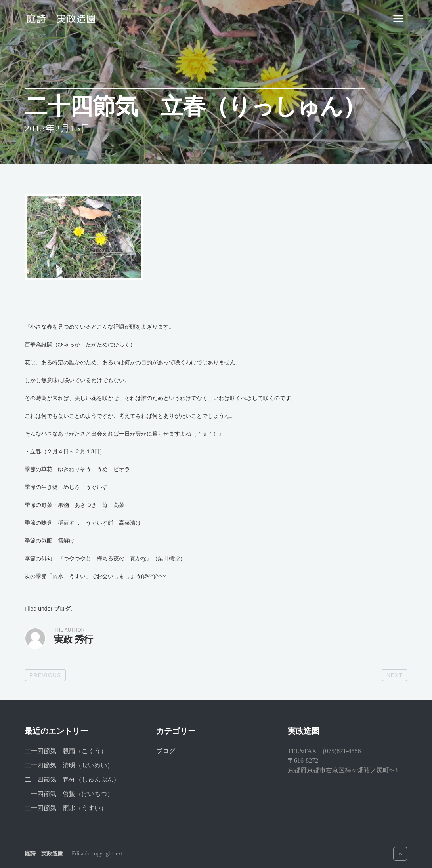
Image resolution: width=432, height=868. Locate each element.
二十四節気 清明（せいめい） (69, 765)
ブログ (62, 609)
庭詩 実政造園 (44, 854)
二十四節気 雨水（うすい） (66, 808)
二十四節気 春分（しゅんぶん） (72, 779)
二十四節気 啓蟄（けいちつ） (69, 794)
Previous (45, 675)
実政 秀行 (73, 639)
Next (395, 675)
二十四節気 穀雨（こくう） (66, 751)
